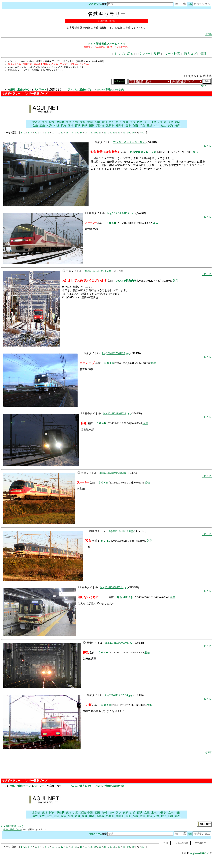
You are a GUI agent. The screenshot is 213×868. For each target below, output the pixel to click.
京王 (147, 122)
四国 (97, 122)
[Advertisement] (125, 108)
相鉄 (178, 122)
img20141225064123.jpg (116, 353)
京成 (133, 122)
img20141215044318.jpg (113, 473)
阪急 (63, 126)
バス (157, 126)
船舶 (171, 126)
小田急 (162, 122)
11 (57, 133)
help (190, 4)
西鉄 (78, 126)
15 (76, 133)
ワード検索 (172, 54)
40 (119, 133)
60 (133, 133)
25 (105, 133)
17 (86, 133)
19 (95, 133)
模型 (178, 126)
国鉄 (92, 126)
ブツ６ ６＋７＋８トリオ (129, 142)
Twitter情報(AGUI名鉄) (110, 90)
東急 (154, 122)
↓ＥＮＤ (207, 146)
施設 (150, 126)
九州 (104, 122)
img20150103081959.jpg (121, 213)
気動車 (110, 126)
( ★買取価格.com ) (12, 826)
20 (100, 133)
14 (72, 133)
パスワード (40, 90)
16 (81, 133)
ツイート (206, 86)
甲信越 (60, 122)
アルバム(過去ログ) (79, 90)
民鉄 (85, 126)
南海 (49, 126)
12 (62, 133)
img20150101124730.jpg (98, 271)
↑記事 (208, 753)
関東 (52, 122)
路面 (135, 126)
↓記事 (208, 34)
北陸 (76, 122)
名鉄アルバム (96, 4)
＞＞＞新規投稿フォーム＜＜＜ (106, 44)
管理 (204, 54)
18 (91, 133)
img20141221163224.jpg (117, 413)
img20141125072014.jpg (119, 695)
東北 (45, 122)
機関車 (120, 126)
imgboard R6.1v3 (200, 853)
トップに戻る (124, 54)
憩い (118, 122)
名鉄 (35, 126)
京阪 (56, 126)
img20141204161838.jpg (122, 531)
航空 (164, 126)
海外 (111, 122)
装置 (142, 126)
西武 (140, 122)
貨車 (128, 126)
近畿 (83, 122)
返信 (196, 152)
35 (114, 133)
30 (109, 133)
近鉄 (42, 126)
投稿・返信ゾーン (20, 90)
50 (128, 133)
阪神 (71, 126)
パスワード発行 (149, 54)
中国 (90, 122)
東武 (126, 122)
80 (143, 133)
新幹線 (100, 126)
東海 (69, 122)
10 (53, 133)
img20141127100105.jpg (119, 643)
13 (67, 133)
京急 (171, 122)
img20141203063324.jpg (114, 587)
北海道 (36, 122)
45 (124, 133)
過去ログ (190, 54)
